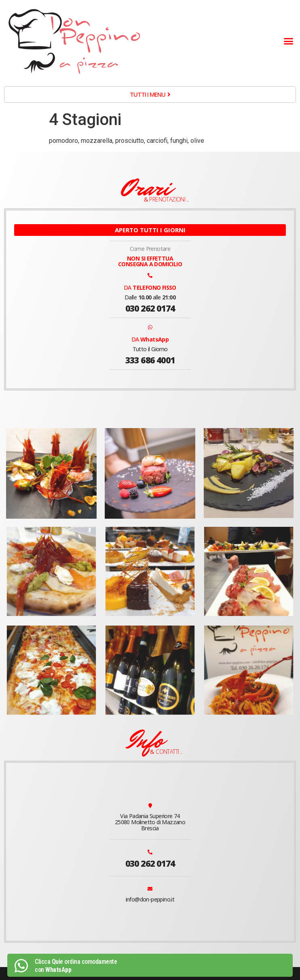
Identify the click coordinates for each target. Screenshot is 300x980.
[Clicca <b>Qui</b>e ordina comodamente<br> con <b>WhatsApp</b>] (21, 966)
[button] (289, 41)
